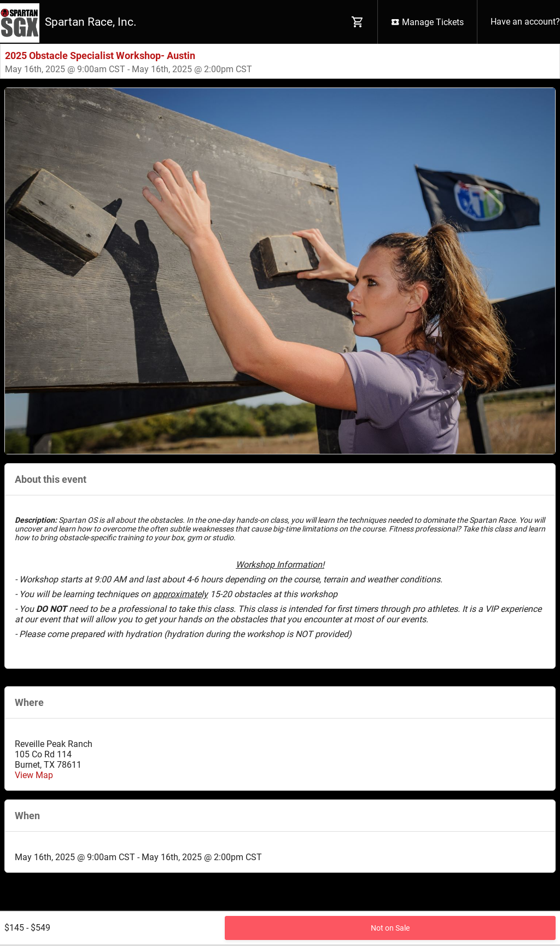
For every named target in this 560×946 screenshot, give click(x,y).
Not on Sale (390, 928)
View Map (34, 775)
